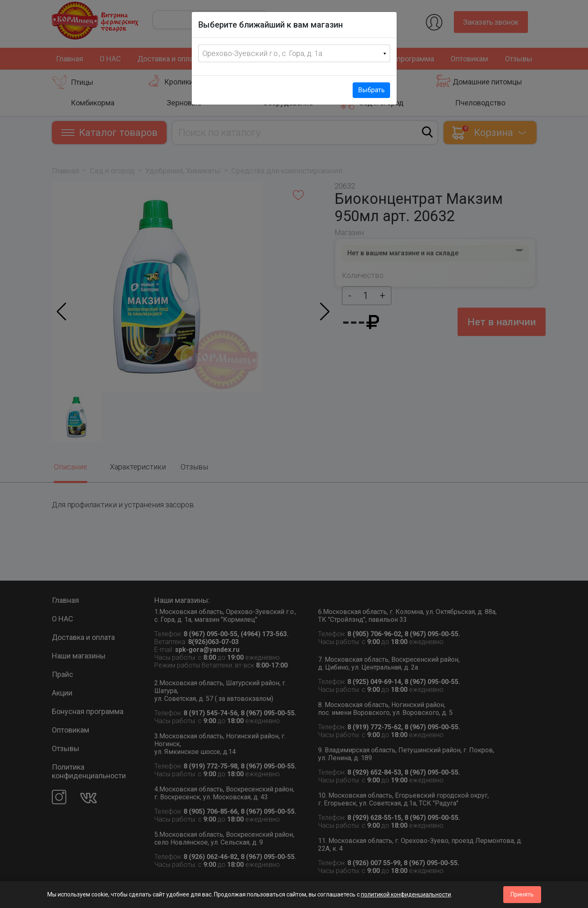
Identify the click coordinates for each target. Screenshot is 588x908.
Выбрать (371, 90)
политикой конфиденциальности (406, 894)
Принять (522, 894)
